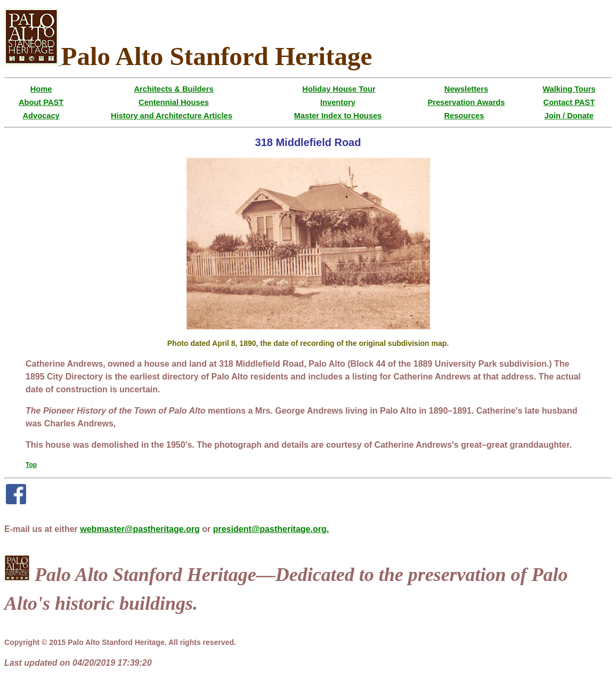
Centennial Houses (174, 102)
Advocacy (41, 116)
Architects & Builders (174, 89)
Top (31, 465)
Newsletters (466, 89)
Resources (464, 116)
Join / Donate (569, 116)
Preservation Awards (466, 102)
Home (41, 89)
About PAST (41, 102)
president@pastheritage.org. (271, 529)
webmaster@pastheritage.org (140, 529)
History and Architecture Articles (172, 116)
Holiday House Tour (339, 89)
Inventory (338, 102)
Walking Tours (569, 89)
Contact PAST (569, 102)
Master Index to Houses (338, 116)
